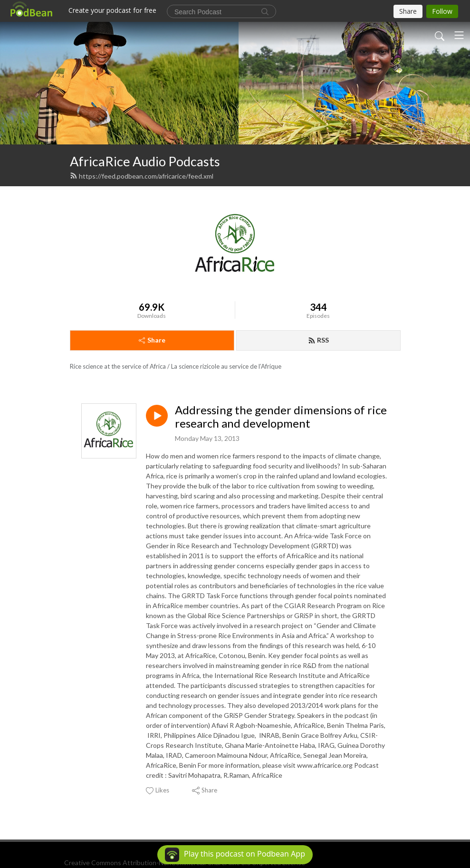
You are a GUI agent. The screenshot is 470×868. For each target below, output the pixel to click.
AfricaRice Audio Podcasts (145, 161)
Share (152, 340)
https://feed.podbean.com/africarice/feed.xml (142, 176)
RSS (318, 340)
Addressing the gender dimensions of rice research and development (281, 417)
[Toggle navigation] (459, 35)
